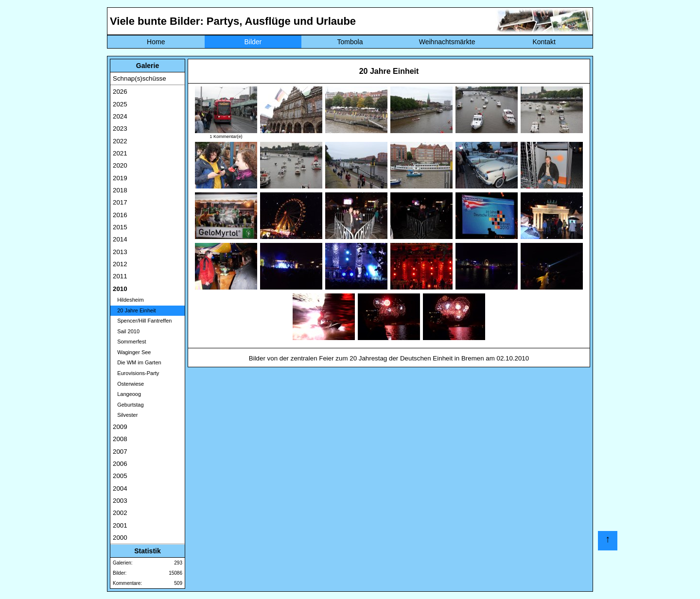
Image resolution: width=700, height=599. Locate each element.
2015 (120, 227)
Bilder (253, 42)
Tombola (350, 42)
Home (156, 42)
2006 (120, 464)
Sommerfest (129, 342)
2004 (120, 488)
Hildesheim (128, 300)
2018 (120, 190)
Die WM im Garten (137, 362)
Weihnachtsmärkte (447, 42)
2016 (120, 215)
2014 (120, 239)
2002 (120, 513)
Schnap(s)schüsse (140, 78)
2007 (120, 452)
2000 (120, 538)
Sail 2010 (126, 331)
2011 (120, 276)
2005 (120, 476)
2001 (120, 525)
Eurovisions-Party (136, 373)
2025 (120, 104)
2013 (120, 252)
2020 (120, 165)
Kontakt (544, 42)
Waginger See (132, 352)
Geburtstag (128, 405)
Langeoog (127, 394)
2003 (120, 501)
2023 (120, 128)
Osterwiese (128, 384)
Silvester (125, 415)
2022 (120, 141)
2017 (120, 202)
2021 (120, 153)
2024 (120, 116)
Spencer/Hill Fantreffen (142, 321)
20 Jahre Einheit (134, 310)
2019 (120, 178)
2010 (120, 289)
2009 (120, 427)
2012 (120, 264)
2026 (120, 92)
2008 (120, 439)
